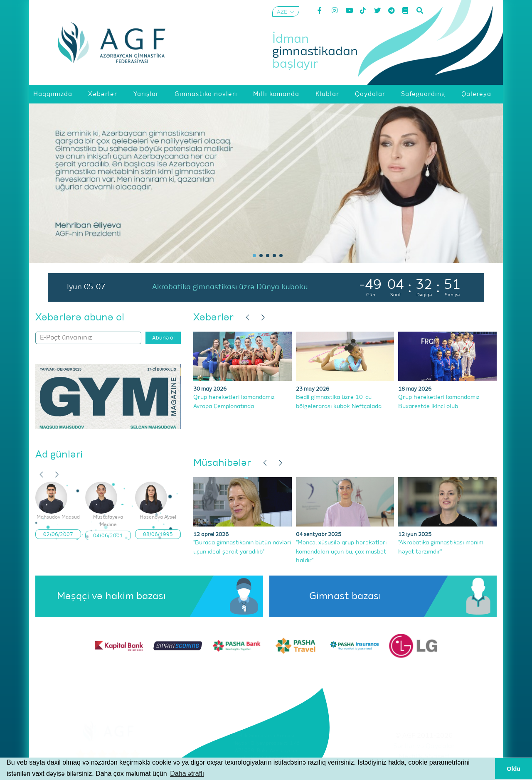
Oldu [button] (514, 769)
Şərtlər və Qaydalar (424, 746)
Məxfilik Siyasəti (424, 757)
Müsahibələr (222, 463)
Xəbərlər (213, 317)
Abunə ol (163, 338)
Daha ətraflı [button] (187, 774)
